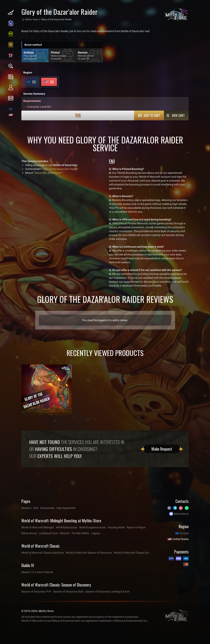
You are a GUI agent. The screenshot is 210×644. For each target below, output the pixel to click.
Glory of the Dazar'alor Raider (60, 169)
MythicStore (181, 514)
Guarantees (47, 508)
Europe (184, 533)
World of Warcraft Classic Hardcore (43, 553)
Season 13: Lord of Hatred (37, 572)
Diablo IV (28, 565)
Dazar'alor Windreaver (48, 173)
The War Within (80, 533)
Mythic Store (32, 19)
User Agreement (66, 508)
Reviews (26, 508)
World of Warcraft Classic (41, 546)
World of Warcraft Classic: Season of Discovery (56, 585)
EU (34, 82)
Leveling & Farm (48, 533)
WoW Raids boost (67, 527)
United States (181, 539)
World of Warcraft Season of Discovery (89, 553)
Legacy (96, 533)
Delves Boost (29, 533)
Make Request (162, 449)
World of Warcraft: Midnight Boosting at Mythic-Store (61, 521)
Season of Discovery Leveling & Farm (107, 592)
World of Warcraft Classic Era (131, 553)
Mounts (65, 533)
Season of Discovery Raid (68, 592)
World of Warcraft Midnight (38, 527)
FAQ (36, 508)
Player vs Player (136, 527)
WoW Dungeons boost (92, 527)
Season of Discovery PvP (36, 592)
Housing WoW (116, 527)
